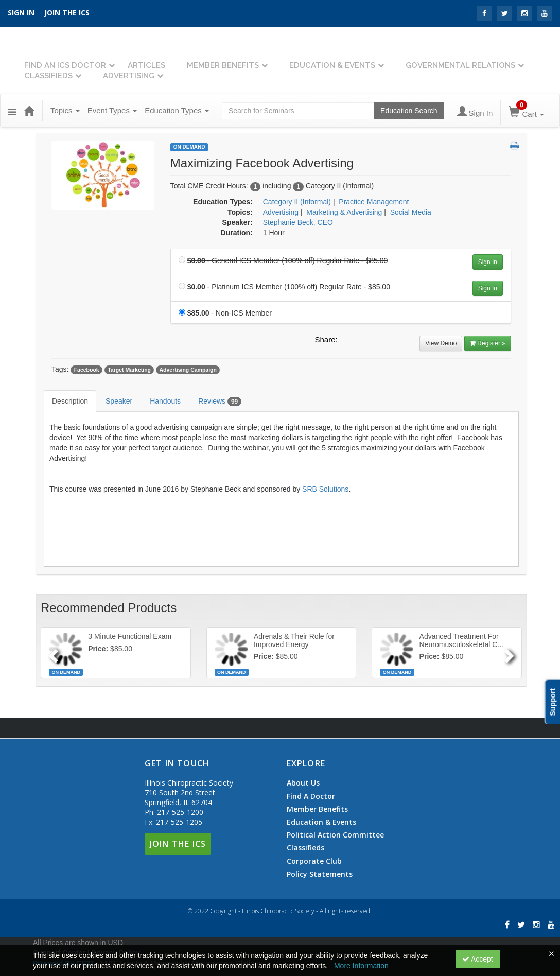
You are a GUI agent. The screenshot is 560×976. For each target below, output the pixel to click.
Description (70, 401)
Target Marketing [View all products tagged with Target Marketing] (129, 370)
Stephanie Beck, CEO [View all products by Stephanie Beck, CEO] (298, 222)
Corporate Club (314, 861)
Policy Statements (320, 874)
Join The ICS (178, 844)
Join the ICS (67, 13)
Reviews (220, 402)
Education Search (409, 111)
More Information (361, 966)
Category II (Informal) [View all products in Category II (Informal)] (297, 202)
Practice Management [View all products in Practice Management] (374, 202)
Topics (65, 110)
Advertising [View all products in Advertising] (281, 212)
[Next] (510, 653)
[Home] (29, 111)
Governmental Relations (460, 65)
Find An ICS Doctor (65, 65)
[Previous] (52, 653)
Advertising (129, 76)
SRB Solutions (325, 489)
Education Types (177, 110)
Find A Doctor (311, 796)
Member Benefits (223, 65)
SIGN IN (21, 13)
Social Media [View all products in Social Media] (411, 212)
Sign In (488, 262)
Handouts (165, 401)
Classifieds (48, 76)
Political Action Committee (335, 835)
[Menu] (12, 111)
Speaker (119, 401)
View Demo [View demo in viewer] (441, 343)
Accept (478, 959)
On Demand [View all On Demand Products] (189, 147)
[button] (514, 146)
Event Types (112, 110)
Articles (146, 65)
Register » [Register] (488, 343)
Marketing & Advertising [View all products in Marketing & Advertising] (344, 212)
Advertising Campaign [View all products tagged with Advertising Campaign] (188, 370)
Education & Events (332, 65)
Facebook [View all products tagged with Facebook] (87, 370)
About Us (303, 783)
